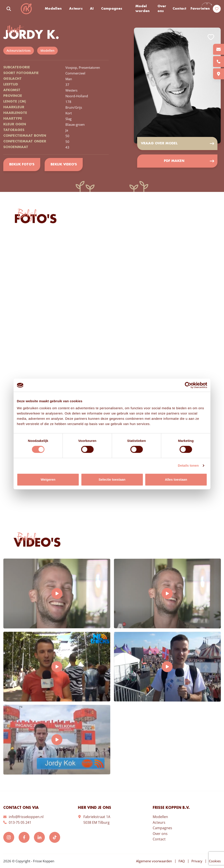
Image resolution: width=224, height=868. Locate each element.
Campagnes (112, 9)
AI (92, 9)
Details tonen (188, 465)
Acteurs (76, 9)
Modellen (53, 9)
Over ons (162, 9)
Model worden (143, 9)
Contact (179, 9)
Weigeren (48, 479)
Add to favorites (211, 37)
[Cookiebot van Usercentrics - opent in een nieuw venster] (188, 385)
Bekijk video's (64, 165)
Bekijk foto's (22, 165)
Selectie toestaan (112, 479)
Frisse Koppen (26, 9)
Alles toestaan (176, 479)
